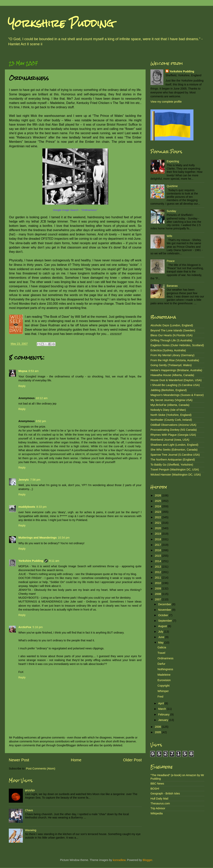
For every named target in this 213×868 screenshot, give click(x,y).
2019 (158, 534)
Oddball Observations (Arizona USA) (173, 425)
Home (76, 760)
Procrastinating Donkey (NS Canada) (174, 430)
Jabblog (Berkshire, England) (169, 390)
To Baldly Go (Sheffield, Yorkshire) (172, 465)
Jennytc (24, 480)
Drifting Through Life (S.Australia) (171, 340)
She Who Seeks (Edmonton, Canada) (174, 450)
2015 (158, 556)
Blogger (147, 860)
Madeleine (164, 675)
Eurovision (164, 680)
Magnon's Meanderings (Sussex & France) (177, 395)
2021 (158, 523)
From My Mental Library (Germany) (172, 355)
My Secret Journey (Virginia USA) (171, 400)
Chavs (29, 810)
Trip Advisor (158, 808)
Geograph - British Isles (165, 793)
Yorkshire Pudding (61, 23)
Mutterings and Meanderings (38, 538)
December (165, 604)
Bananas (172, 286)
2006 (158, 727)
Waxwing (31, 830)
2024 (158, 506)
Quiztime (172, 186)
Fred (160, 697)
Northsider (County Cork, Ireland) (171, 420)
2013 (158, 567)
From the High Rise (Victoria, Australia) (175, 360)
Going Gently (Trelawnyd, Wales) (171, 365)
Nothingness (165, 669)
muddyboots (27, 507)
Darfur (161, 664)
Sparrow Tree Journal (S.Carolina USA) (175, 455)
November (165, 610)
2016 (158, 550)
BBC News (157, 784)
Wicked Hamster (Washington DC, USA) (176, 475)
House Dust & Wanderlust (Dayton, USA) (176, 380)
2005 (158, 732)
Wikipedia (157, 813)
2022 (158, 517)
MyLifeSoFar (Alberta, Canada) (170, 405)
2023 (158, 512)
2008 (158, 594)
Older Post (132, 760)
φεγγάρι (30, 790)
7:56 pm (35, 480)
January (164, 720)
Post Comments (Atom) (41, 769)
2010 (158, 583)
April (162, 703)
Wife (170, 236)
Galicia (162, 647)
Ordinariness (166, 658)
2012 (158, 572)
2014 (158, 561)
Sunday (171, 211)
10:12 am (42, 398)
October (164, 615)
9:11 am (54, 561)
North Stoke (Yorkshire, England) (171, 415)
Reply (22, 386)
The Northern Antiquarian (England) (173, 460)
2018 (158, 539)
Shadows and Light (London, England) (174, 445)
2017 (158, 545)
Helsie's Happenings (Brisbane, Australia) (176, 370)
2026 (158, 495)
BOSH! (155, 789)
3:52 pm (41, 421)
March (163, 709)
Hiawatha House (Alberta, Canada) (172, 375)
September (166, 621)
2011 (158, 578)
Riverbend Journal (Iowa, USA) (170, 440)
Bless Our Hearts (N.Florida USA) (171, 335)
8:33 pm (41, 507)
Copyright (164, 686)
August (163, 626)
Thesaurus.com (160, 803)
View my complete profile (166, 102)
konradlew (119, 860)
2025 (158, 501)
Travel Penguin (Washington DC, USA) (175, 470)
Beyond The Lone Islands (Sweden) (173, 330)
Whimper (163, 691)
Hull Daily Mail (159, 799)
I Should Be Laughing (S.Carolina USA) (175, 385)
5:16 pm (38, 627)
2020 (158, 528)
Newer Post (19, 760)
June (162, 637)
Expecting (173, 161)
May (161, 643)
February (164, 714)
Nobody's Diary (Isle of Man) (168, 410)
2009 (158, 588)
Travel (161, 653)
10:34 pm (64, 538)
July (161, 632)
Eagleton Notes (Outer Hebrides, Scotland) (177, 345)
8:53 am (34, 371)
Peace (171, 261)
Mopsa (23, 371)
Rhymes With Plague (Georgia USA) (173, 435)
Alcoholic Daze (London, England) (172, 325)
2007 (158, 599)
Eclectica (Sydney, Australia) (168, 350)
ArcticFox (25, 627)
